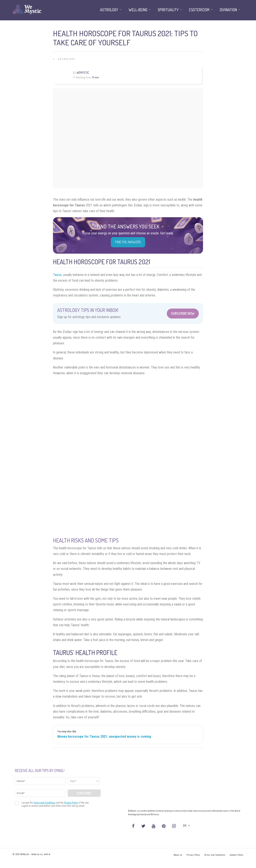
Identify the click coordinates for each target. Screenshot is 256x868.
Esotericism (199, 10)
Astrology (67, 59)
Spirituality (168, 10)
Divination (228, 10)
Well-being (138, 10)
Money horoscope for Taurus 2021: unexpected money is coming (104, 737)
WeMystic (83, 73)
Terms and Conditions (215, 855)
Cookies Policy (236, 855)
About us (178, 855)
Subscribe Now (183, 313)
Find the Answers (128, 242)
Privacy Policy (193, 855)
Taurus (57, 275)
